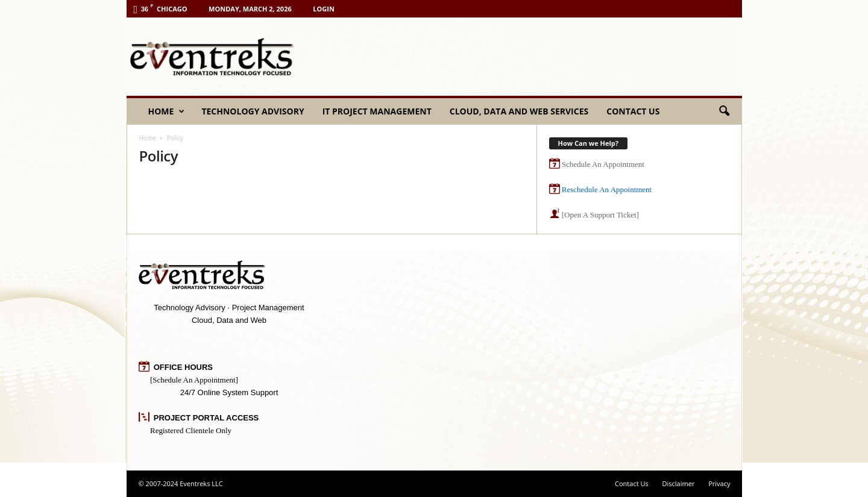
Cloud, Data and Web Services (519, 111)
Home (167, 111)
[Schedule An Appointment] (194, 380)
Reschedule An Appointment (607, 189)
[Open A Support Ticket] (600, 215)
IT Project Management (377, 111)
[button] (724, 111)
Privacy (719, 483)
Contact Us (633, 111)
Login (324, 9)
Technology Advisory (253, 111)
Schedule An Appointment (603, 164)
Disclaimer (679, 483)
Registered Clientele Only (191, 430)
